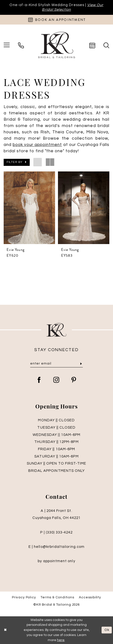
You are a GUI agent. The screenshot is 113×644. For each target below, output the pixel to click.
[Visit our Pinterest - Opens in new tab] (74, 381)
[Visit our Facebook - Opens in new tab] (39, 381)
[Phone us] (21, 45)
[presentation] (29, 208)
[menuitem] (21, 45)
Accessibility (90, 597)
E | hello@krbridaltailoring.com (56, 547)
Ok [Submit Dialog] (107, 630)
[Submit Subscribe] (81, 364)
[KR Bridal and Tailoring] (56, 45)
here (61, 640)
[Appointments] (56, 20)
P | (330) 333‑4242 (56, 532)
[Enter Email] (57, 364)
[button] (17, 162)
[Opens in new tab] (37, 145)
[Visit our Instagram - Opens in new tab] (56, 381)
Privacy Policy (24, 597)
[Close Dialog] (5, 630)
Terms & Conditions (57, 597)
